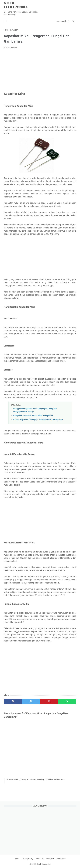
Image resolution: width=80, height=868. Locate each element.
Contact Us (61, 859)
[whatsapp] (67, 701)
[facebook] (13, 701)
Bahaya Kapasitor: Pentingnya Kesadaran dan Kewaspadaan (38, 420)
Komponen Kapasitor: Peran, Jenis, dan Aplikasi (33, 416)
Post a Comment (11, 48)
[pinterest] (49, 701)
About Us (39, 859)
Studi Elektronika (16, 5)
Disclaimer (50, 859)
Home (17, 859)
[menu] (7, 21)
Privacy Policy (27, 859)
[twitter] (31, 701)
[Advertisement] (40, 70)
